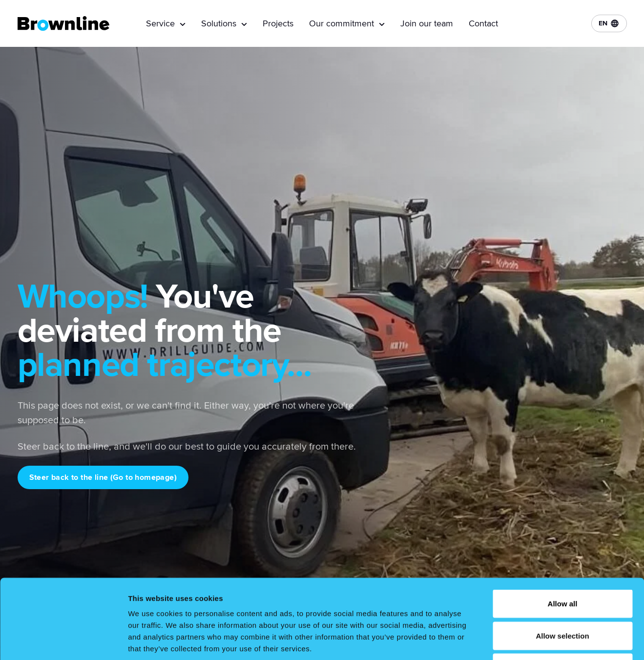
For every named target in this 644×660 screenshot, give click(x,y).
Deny (563, 596)
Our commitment (347, 24)
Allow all (563, 532)
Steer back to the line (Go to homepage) (103, 477)
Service (166, 24)
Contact (483, 23)
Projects (278, 23)
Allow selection (562, 564)
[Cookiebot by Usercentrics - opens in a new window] (63, 641)
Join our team (427, 23)
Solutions (224, 24)
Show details (512, 641)
